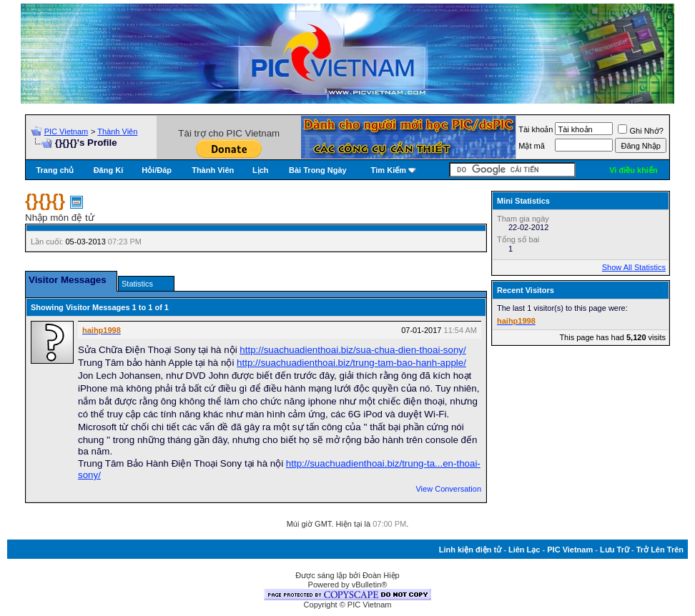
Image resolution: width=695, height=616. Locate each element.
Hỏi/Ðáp (157, 170)
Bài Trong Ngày (318, 170)
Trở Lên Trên (660, 550)
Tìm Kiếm (389, 170)
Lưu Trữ (615, 550)
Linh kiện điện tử (470, 550)
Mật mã (532, 146)
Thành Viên (117, 131)
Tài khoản (536, 129)
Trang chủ (55, 170)
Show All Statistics (634, 267)
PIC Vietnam (66, 131)
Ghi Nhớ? (640, 131)
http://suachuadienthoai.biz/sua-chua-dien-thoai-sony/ (353, 350)
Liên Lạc (524, 550)
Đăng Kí (109, 170)
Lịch (261, 170)
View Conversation (448, 489)
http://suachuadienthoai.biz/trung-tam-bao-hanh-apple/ (351, 363)
